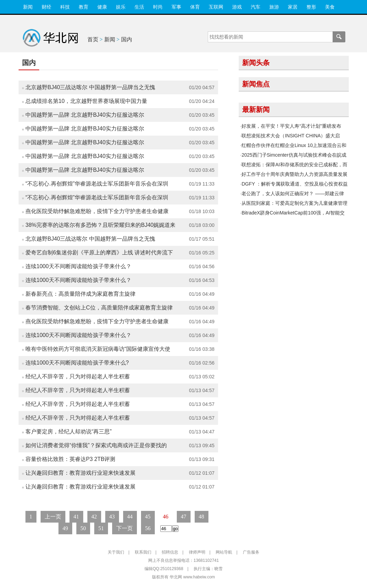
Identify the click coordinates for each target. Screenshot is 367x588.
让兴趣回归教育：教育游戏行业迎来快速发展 (80, 473)
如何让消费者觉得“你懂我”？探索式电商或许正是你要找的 (96, 445)
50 (83, 528)
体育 (195, 7)
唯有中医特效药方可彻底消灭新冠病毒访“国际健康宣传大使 (98, 349)
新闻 (28, 7)
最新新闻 (256, 109)
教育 (84, 7)
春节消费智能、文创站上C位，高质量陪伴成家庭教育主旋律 (99, 308)
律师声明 (197, 552)
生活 (139, 7)
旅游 (274, 7)
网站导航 (224, 552)
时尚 (158, 7)
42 (94, 517)
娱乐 (121, 7)
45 (148, 517)
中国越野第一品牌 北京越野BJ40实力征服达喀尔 (85, 115)
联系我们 (143, 552)
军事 (176, 7)
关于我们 (116, 552)
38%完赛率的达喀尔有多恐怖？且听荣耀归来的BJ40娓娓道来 (101, 225)
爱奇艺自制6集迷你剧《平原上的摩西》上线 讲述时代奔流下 (99, 253)
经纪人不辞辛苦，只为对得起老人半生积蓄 (78, 376)
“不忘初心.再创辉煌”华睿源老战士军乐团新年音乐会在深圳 (97, 184)
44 (130, 517)
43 (112, 517)
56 (148, 528)
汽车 (256, 7)
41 (76, 517)
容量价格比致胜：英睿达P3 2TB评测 (70, 459)
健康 (102, 7)
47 (184, 517)
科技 (65, 7)
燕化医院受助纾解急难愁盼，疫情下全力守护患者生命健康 (97, 211)
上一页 (53, 517)
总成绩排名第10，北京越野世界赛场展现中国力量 (86, 101)
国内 (127, 39)
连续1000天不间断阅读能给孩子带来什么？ (78, 266)
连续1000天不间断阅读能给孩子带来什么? (77, 363)
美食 (330, 7)
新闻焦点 (256, 84)
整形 (311, 7)
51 (101, 528)
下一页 (125, 528)
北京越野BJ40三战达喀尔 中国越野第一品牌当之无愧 (90, 87)
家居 (293, 7)
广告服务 (251, 552)
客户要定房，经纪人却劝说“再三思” (69, 432)
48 (202, 517)
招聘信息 (170, 552)
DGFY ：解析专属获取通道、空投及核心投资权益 (295, 184)
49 (65, 528)
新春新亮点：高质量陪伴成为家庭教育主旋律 (80, 294)
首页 (93, 39)
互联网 (216, 7)
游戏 (237, 7)
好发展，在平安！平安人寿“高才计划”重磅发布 (291, 126)
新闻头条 (256, 63)
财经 (46, 7)
